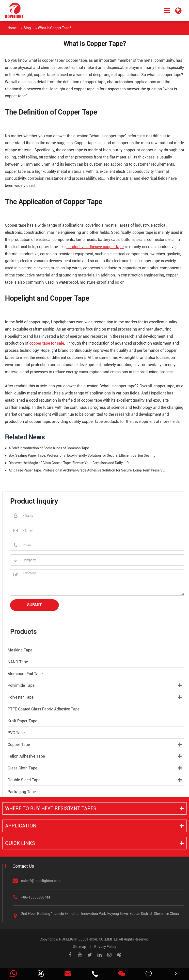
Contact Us (23, 866)
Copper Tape (19, 745)
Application (21, 826)
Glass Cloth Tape (22, 768)
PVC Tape (16, 733)
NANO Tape (18, 662)
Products (23, 632)
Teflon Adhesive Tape (26, 756)
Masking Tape (20, 650)
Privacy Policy (105, 947)
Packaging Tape (22, 792)
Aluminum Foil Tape (25, 674)
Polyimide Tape (21, 685)
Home (12, 28)
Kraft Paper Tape (22, 721)
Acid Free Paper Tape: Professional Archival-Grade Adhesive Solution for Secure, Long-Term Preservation (88, 470)
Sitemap (80, 947)
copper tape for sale (47, 343)
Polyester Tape (21, 697)
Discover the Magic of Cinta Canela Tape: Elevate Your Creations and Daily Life (69, 463)
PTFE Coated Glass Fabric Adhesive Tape (44, 709)
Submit (34, 605)
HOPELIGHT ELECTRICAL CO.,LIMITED (89, 939)
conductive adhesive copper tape (95, 247)
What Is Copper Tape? (55, 28)
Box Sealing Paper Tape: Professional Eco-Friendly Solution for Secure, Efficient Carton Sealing (82, 455)
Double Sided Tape (24, 780)
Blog (27, 28)
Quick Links (20, 843)
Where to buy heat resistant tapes (51, 808)
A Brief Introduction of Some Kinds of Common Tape (49, 448)
